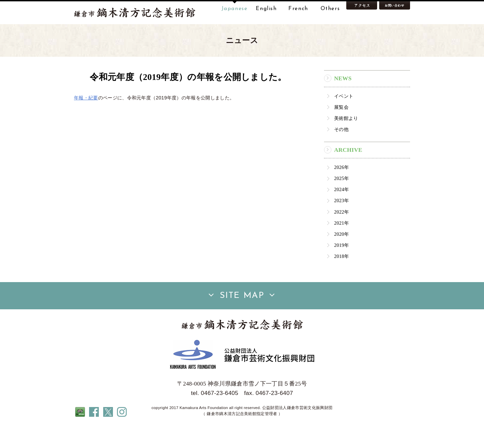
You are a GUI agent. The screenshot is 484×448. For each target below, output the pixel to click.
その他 (341, 150)
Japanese (235, 9)
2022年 (341, 233)
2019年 (341, 266)
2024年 (341, 211)
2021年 (341, 244)
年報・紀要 (86, 119)
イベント (344, 117)
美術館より (346, 139)
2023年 (341, 222)
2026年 (341, 188)
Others (330, 9)
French (298, 9)
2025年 (341, 199)
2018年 (341, 277)
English (266, 9)
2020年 (341, 255)
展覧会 (341, 128)
